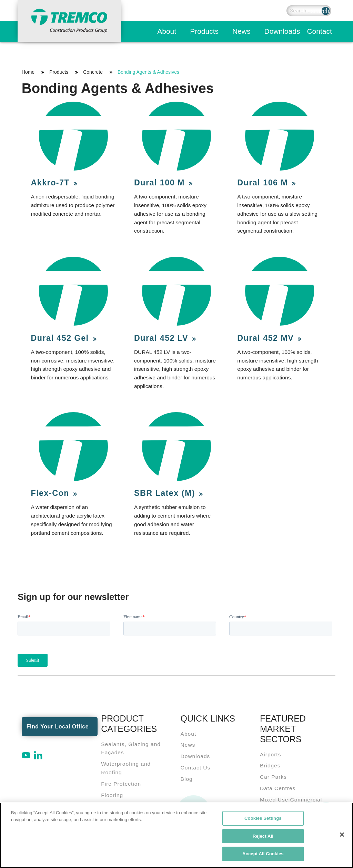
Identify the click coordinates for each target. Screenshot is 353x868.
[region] (176, 835)
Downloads (282, 31)
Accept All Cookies (263, 854)
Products (204, 31)
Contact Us (196, 768)
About (167, 31)
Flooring (112, 795)
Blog (187, 779)
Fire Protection (121, 784)
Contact (319, 31)
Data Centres (278, 788)
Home (28, 72)
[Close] (342, 835)
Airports (270, 754)
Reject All (263, 836)
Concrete (93, 72)
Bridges (270, 765)
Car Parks (273, 777)
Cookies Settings (263, 818)
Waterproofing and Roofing (126, 768)
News (241, 31)
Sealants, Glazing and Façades (131, 748)
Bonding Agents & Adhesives (148, 72)
